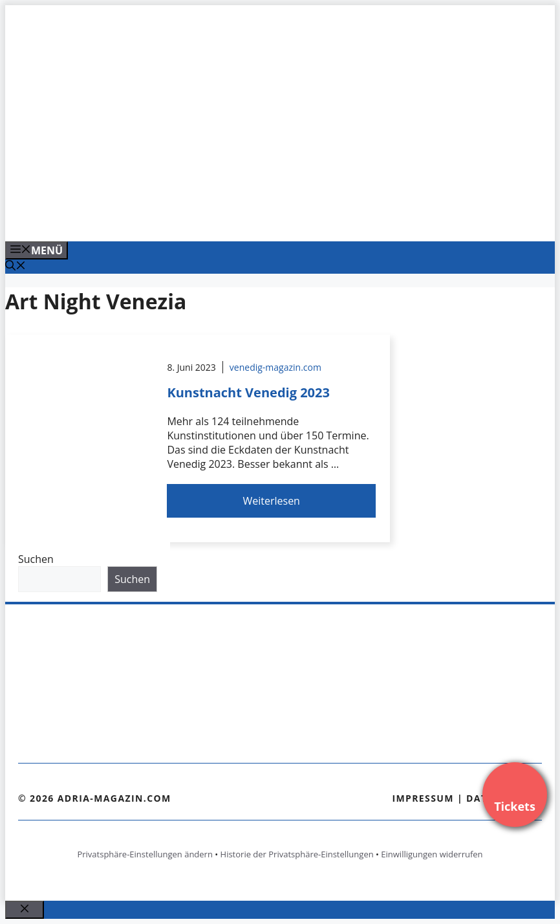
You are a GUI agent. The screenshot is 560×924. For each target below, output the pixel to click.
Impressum (423, 798)
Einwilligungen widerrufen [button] (432, 854)
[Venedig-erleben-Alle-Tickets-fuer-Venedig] (266, 217)
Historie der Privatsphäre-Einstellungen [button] (297, 854)
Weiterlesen (271, 501)
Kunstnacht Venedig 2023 (248, 392)
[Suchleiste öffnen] (16, 267)
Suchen (36, 559)
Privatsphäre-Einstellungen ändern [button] (145, 854)
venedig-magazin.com (275, 367)
